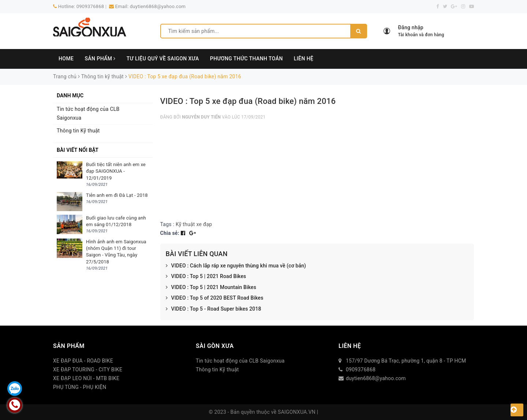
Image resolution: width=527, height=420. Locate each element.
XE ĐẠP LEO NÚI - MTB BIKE (86, 378)
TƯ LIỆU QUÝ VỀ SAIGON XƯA (163, 59)
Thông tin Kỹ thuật (78, 131)
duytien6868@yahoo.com (158, 6)
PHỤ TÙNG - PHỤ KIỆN (80, 387)
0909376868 (90, 6)
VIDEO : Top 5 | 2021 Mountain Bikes (211, 288)
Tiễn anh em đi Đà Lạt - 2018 (117, 195)
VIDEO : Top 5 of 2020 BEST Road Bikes (215, 298)
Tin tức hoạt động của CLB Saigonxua (88, 113)
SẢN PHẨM (100, 59)
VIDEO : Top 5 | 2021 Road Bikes (206, 277)
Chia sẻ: (170, 233)
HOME (66, 59)
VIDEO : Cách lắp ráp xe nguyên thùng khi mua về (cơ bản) (236, 266)
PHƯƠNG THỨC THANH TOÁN (246, 59)
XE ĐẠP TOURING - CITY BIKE (88, 370)
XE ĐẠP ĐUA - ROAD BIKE (83, 361)
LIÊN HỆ (304, 59)
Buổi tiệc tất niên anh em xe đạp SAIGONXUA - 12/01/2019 (116, 171)
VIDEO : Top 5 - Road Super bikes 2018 (214, 309)
